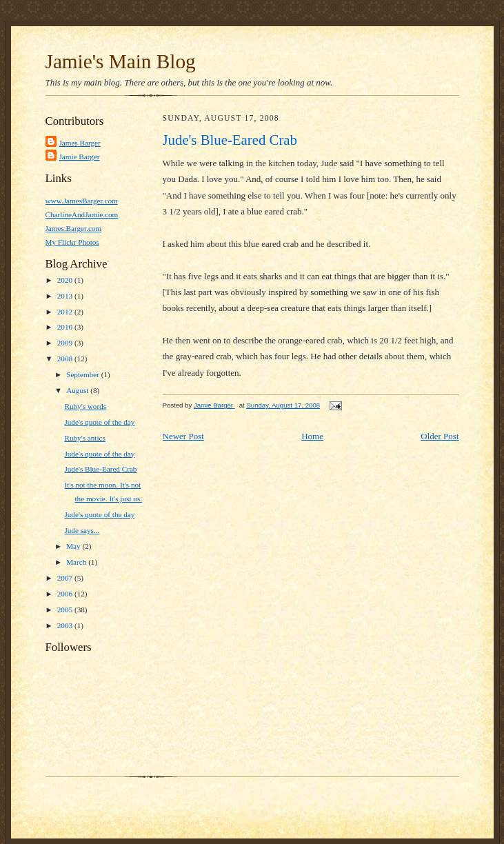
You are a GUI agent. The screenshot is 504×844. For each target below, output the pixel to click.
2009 (66, 343)
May (74, 546)
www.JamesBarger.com (82, 201)
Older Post (440, 436)
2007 (66, 578)
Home (312, 436)
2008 (66, 359)
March (77, 562)
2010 (66, 327)
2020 (66, 280)
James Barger (80, 143)
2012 (66, 312)
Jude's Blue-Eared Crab (100, 469)
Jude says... (82, 530)
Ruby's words (85, 406)
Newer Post (183, 436)
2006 (66, 594)
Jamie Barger (80, 157)
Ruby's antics (84, 438)
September (84, 374)
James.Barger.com (74, 228)
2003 (66, 625)
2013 (66, 296)
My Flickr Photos (72, 242)
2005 (66, 610)
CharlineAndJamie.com (82, 214)
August (78, 390)
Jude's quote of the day (99, 422)
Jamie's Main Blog (121, 61)
